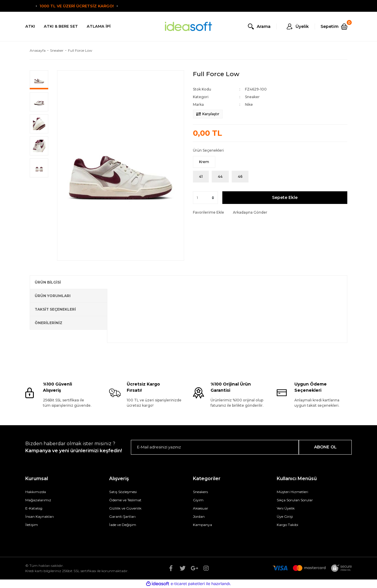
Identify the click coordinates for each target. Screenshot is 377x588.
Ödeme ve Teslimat (125, 500)
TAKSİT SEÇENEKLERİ (55, 309)
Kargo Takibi (287, 525)
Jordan (199, 516)
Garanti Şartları (122, 516)
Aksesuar (201, 508)
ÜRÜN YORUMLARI (53, 296)
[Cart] (336, 26)
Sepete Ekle (285, 197)
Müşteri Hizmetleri (292, 492)
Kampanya (202, 525)
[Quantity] (205, 198)
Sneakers (200, 492)
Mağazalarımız (38, 500)
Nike (249, 104)
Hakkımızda (36, 492)
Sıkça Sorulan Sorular (295, 500)
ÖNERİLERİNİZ (49, 323)
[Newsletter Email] (215, 447)
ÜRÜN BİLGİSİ (48, 282)
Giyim (198, 500)
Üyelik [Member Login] (302, 26)
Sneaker (252, 97)
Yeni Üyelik (286, 508)
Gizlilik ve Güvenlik (125, 508)
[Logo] (188, 27)
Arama (264, 26)
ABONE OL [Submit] (325, 447)
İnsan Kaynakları (40, 516)
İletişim (32, 525)
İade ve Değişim (123, 525)
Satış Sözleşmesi (123, 492)
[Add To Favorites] (208, 212)
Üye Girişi (285, 516)
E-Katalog (34, 508)
